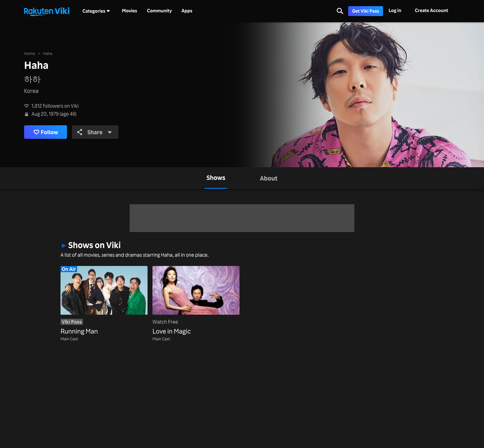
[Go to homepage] (47, 11)
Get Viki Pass (366, 11)
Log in (395, 10)
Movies (129, 11)
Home (30, 53)
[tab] (216, 178)
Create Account (432, 10)
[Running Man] (104, 301)
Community (159, 11)
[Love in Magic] (196, 301)
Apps (187, 11)
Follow (46, 132)
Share (95, 132)
